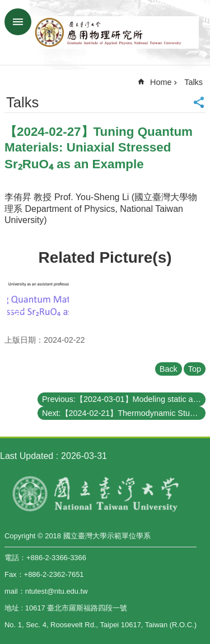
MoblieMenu (18, 22)
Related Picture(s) (105, 257)
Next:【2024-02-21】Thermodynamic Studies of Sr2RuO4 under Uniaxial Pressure (124, 413)
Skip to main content (6, 6)
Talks (193, 82)
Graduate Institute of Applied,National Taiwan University (116, 32)
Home (161, 82)
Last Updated (27, 456)
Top (195, 369)
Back (169, 369)
